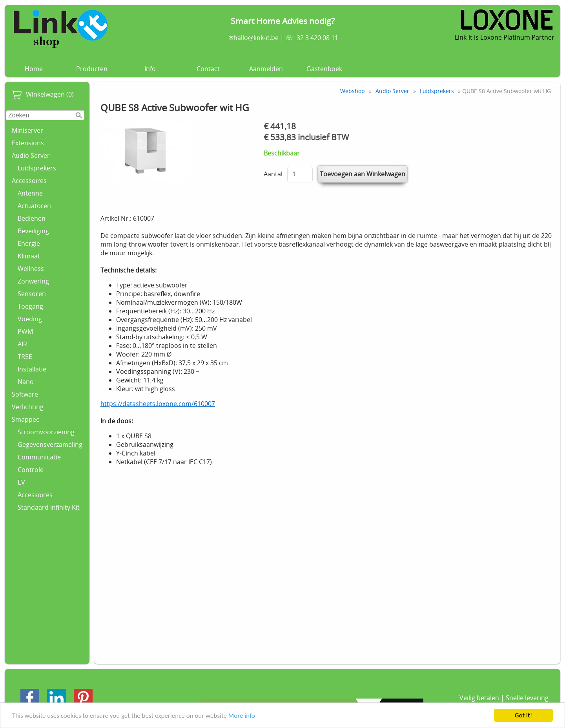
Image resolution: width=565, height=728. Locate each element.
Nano (26, 382)
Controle (31, 470)
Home (34, 69)
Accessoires (29, 181)
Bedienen (32, 218)
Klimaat (29, 256)
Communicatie (39, 457)
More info (242, 716)
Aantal (273, 174)
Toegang (30, 306)
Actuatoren (34, 206)
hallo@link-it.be (256, 38)
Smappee (26, 419)
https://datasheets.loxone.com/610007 (158, 404)
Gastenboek (324, 69)
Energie (29, 243)
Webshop (353, 91)
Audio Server (31, 155)
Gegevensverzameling (50, 444)
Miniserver (27, 130)
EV (21, 482)
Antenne (30, 193)
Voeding (30, 319)
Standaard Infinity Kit (49, 507)
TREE (25, 357)
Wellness (31, 269)
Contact (208, 69)
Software (25, 394)
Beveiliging (33, 231)
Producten (92, 69)
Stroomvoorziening (46, 432)
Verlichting (28, 407)
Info (150, 69)
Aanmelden (266, 69)
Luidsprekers (37, 168)
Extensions (28, 143)
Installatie (32, 369)
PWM (25, 331)
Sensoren (32, 294)
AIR (22, 344)
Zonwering (33, 281)
